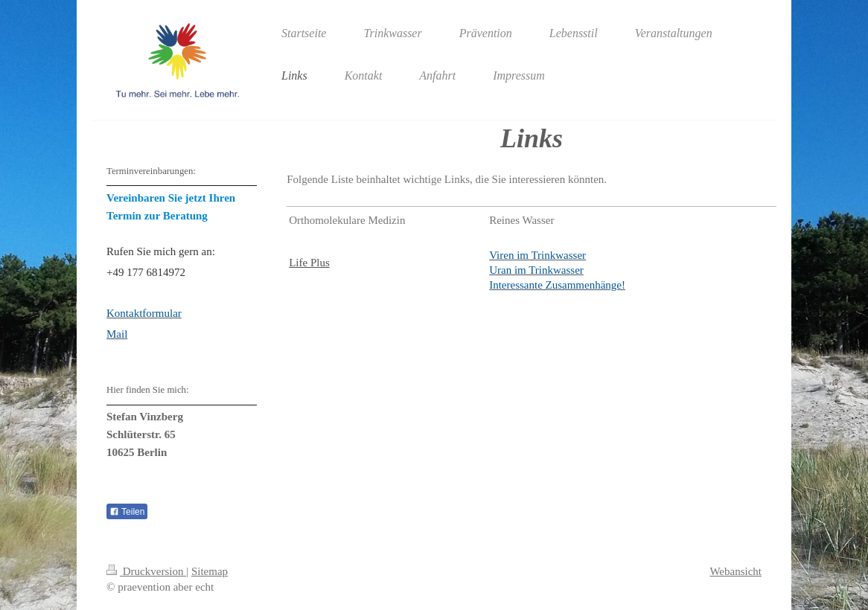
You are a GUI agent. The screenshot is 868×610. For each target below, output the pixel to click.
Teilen (127, 512)
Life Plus (309, 263)
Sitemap (210, 571)
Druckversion (146, 571)
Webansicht (735, 571)
